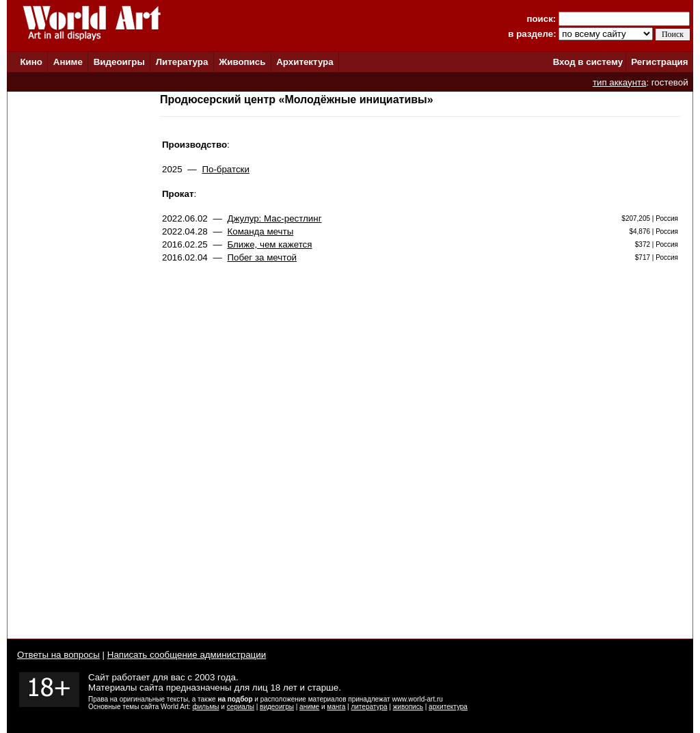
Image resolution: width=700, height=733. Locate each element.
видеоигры (277, 707)
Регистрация (659, 62)
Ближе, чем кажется (269, 244)
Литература (182, 62)
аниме (309, 707)
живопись (408, 707)
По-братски (226, 169)
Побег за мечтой (262, 257)
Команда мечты (260, 231)
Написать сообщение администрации (187, 655)
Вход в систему (588, 62)
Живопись (242, 62)
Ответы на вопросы (58, 655)
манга (336, 707)
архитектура (448, 707)
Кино (31, 62)
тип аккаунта (620, 82)
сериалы (241, 707)
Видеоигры (119, 62)
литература (369, 707)
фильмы (206, 707)
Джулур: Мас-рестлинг (274, 218)
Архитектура (305, 62)
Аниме (68, 62)
